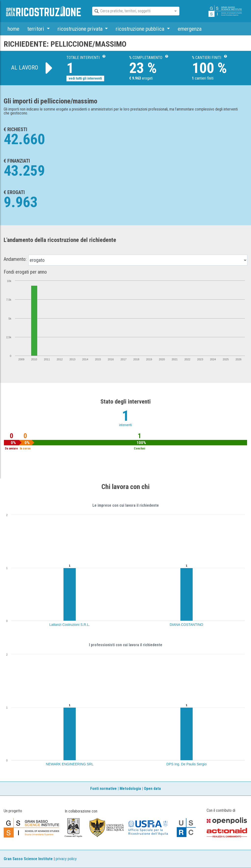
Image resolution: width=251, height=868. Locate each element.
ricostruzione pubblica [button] (141, 29)
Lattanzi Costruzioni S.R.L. (70, 625)
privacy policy (66, 859)
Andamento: (15, 259)
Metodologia (130, 789)
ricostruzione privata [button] (81, 29)
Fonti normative (103, 789)
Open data (152, 789)
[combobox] (131, 11)
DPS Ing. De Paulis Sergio (187, 764)
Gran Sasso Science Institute (28, 859)
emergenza (190, 29)
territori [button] (36, 29)
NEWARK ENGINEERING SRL (70, 764)
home (13, 29)
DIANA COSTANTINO (186, 625)
